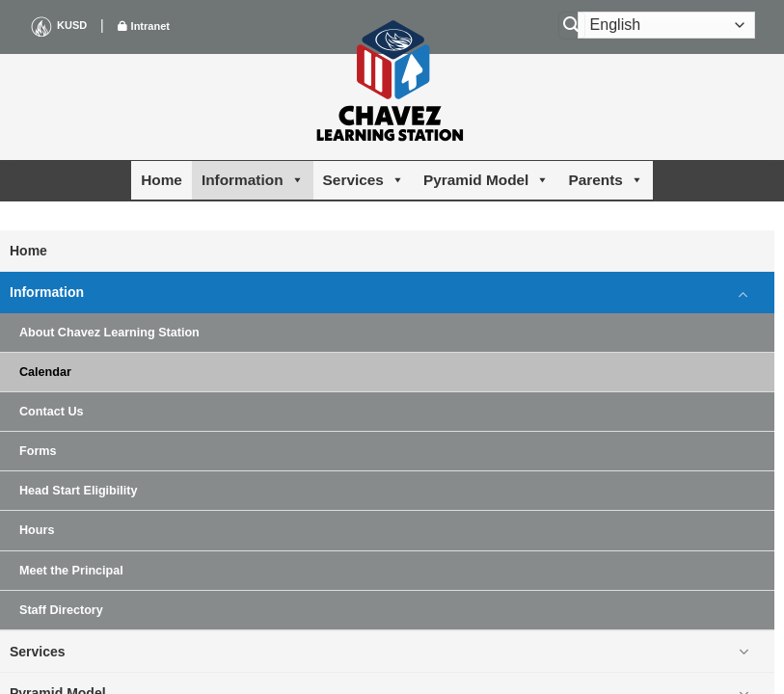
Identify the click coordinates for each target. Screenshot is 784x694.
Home (162, 180)
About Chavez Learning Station (109, 333)
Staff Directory (61, 610)
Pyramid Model (486, 180)
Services (364, 180)
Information (253, 180)
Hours (37, 530)
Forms (38, 451)
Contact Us (51, 412)
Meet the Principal (71, 571)
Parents (605, 180)
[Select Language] (666, 25)
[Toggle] (743, 293)
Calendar (45, 372)
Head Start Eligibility (78, 491)
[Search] (572, 26)
